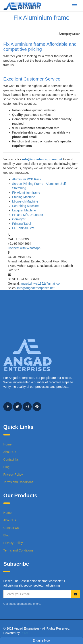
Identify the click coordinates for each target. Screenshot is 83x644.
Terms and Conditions (18, 482)
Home (7, 444)
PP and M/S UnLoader (28, 215)
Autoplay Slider (70, 34)
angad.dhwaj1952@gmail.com (41, 284)
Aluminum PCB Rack (27, 179)
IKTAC (25, 633)
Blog (6, 467)
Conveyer (19, 219)
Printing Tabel (22, 224)
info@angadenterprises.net (42, 159)
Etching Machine (24, 197)
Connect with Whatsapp (24, 248)
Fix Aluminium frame (26, 193)
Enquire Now (41, 640)
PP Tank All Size (23, 228)
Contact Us (11, 459)
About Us (10, 452)
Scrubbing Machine (25, 206)
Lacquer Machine (24, 210)
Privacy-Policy (13, 475)
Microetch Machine (25, 201)
